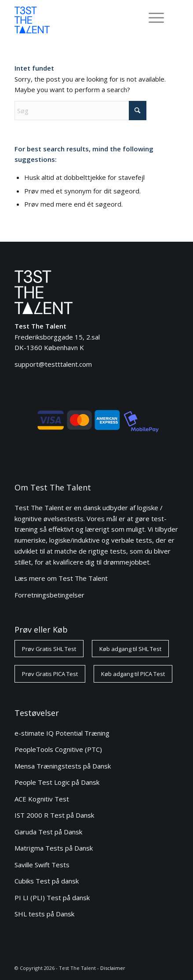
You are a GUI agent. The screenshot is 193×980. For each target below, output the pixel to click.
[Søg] (80, 111)
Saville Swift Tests (42, 865)
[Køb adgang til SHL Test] (130, 649)
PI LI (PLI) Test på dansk (52, 898)
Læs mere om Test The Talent (61, 578)
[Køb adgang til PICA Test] (133, 674)
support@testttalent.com (53, 364)
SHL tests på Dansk (44, 914)
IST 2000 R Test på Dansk (54, 815)
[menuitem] (155, 18)
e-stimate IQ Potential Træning (62, 733)
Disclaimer (113, 968)
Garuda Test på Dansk (48, 832)
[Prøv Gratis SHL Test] (49, 649)
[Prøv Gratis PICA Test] (50, 674)
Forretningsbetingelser (49, 595)
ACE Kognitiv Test (42, 799)
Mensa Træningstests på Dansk (63, 766)
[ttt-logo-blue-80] (80, 20)
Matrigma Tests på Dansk (54, 848)
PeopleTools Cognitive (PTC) (58, 749)
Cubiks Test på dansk (47, 881)
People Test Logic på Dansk (57, 782)
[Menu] (152, 18)
